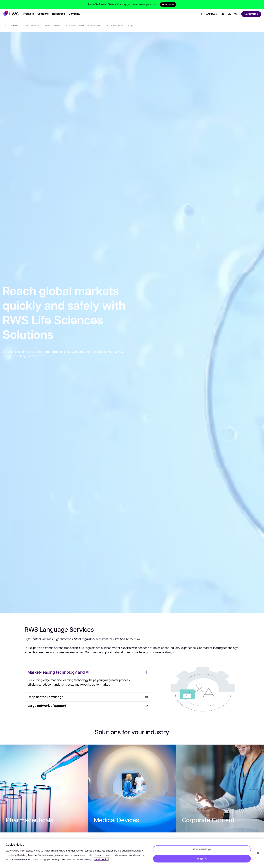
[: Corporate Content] (220, 789)
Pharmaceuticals (32, 25)
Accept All (202, 859)
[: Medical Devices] (132, 789)
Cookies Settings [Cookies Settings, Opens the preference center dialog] (202, 849)
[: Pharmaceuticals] (44, 789)
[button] (11, 13)
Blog (130, 25)
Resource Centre (114, 25)
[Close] (258, 853)
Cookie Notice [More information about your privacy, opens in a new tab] (101, 859)
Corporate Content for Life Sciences (84, 25)
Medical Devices (53, 25)
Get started (168, 4)
